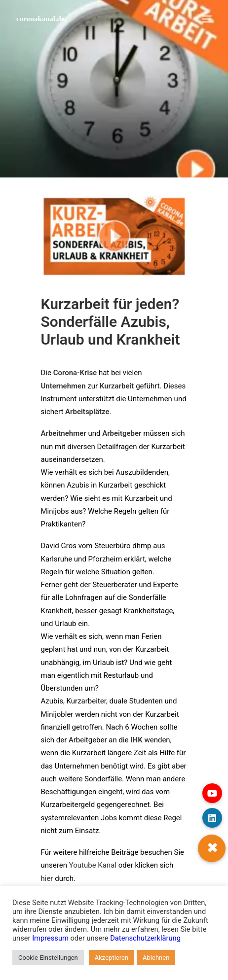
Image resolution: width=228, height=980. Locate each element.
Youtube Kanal (93, 865)
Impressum (50, 938)
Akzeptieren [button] (112, 958)
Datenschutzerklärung (145, 938)
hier (47, 878)
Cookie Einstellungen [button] (48, 958)
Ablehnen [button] (156, 958)
